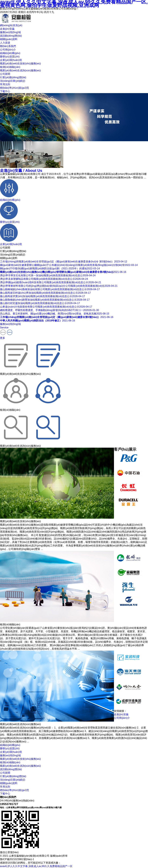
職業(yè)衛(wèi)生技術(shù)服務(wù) (20, 64)
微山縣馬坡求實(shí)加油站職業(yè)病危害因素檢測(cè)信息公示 (43, 296)
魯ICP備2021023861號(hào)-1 (17, 859)
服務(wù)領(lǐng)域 (10, 755)
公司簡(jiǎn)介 (8, 50)
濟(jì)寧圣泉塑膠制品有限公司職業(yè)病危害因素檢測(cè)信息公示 (44, 279)
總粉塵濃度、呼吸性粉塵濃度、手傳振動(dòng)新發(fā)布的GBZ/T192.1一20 (49, 310)
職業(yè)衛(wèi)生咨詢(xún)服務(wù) (20, 70)
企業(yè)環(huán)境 (11, 60)
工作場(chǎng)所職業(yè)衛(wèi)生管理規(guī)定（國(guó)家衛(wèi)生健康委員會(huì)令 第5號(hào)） (64, 262)
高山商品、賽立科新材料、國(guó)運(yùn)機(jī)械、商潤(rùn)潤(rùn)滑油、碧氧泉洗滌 (55, 314)
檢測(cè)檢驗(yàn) (10, 67)
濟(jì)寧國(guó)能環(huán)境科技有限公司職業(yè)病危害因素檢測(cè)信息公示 (51, 282)
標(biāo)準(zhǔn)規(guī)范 (14, 88)
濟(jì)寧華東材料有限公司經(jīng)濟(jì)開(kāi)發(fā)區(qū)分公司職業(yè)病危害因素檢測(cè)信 (59, 286)
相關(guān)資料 (9, 783)
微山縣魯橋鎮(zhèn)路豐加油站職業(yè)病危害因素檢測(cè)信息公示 (45, 300)
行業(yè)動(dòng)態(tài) (13, 77)
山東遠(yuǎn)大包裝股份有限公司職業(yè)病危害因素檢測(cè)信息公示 (46, 307)
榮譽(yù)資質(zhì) (10, 57)
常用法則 (5, 84)
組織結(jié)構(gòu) (10, 53)
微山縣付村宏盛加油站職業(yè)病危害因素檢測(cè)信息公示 (40, 303)
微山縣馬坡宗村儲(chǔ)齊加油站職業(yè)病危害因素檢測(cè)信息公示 (45, 293)
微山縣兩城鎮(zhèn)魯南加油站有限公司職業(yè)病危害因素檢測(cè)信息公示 (50, 289)
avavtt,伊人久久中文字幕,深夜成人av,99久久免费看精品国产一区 (36, 866)
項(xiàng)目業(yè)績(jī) (13, 81)
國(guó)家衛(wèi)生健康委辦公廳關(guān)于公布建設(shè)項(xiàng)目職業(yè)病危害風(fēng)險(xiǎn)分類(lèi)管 (69, 265)
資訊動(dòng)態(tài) (11, 769)
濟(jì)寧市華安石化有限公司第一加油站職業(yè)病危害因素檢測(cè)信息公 (48, 275)
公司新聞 (5, 74)
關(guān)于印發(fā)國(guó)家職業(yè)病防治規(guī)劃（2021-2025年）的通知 (50, 268)
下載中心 (5, 91)
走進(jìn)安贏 (21, 170)
